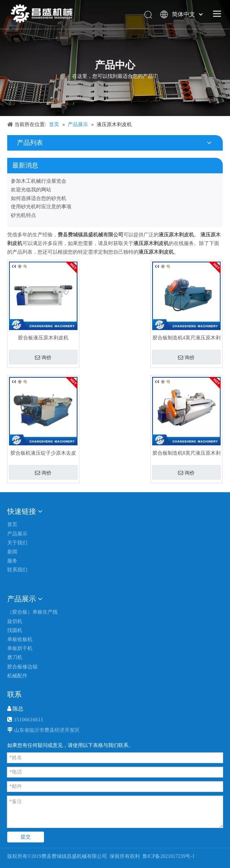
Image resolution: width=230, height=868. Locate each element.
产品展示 (17, 534)
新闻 (12, 552)
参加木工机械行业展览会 (39, 181)
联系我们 (17, 570)
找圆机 (15, 630)
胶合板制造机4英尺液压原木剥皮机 (187, 338)
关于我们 (17, 543)
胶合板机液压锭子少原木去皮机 (43, 453)
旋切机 (15, 621)
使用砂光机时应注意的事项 (41, 207)
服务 (12, 561)
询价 (43, 357)
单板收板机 (20, 639)
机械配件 (17, 676)
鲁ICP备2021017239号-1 (168, 856)
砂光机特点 (23, 215)
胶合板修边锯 (22, 667)
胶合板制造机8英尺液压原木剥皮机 (187, 453)
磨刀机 (15, 657)
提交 (26, 837)
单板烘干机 (20, 648)
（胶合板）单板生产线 (32, 612)
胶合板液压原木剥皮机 (43, 338)
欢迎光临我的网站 (31, 190)
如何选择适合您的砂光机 (39, 198)
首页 (12, 524)
